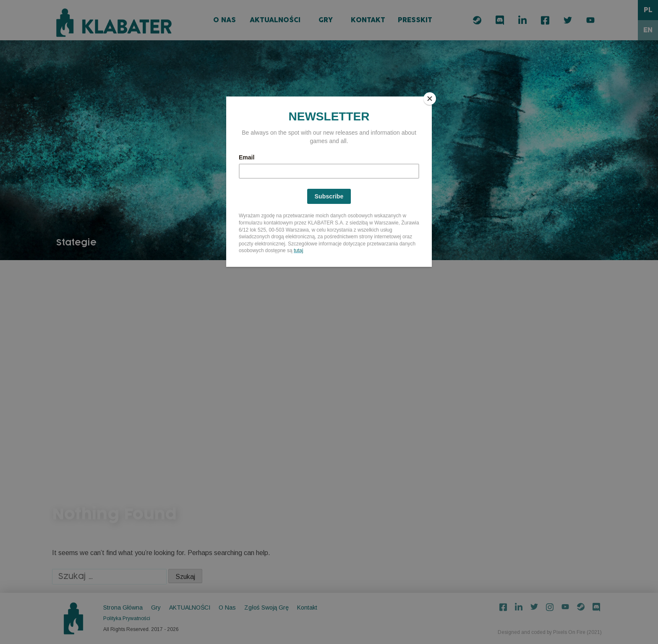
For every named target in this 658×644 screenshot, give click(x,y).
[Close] (430, 99)
